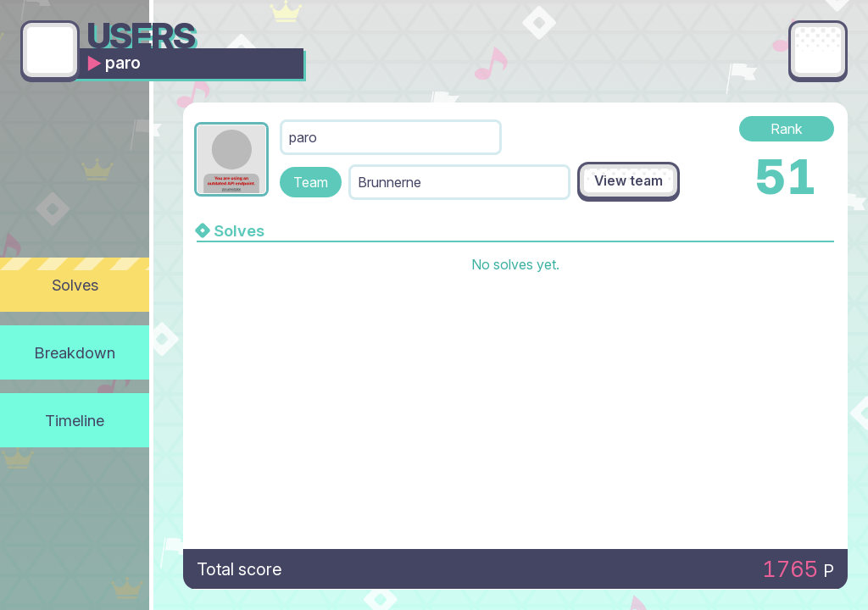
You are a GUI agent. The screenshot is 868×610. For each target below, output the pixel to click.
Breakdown (75, 352)
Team (311, 182)
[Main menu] (818, 50)
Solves (75, 285)
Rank (787, 129)
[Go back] (50, 50)
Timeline (75, 420)
